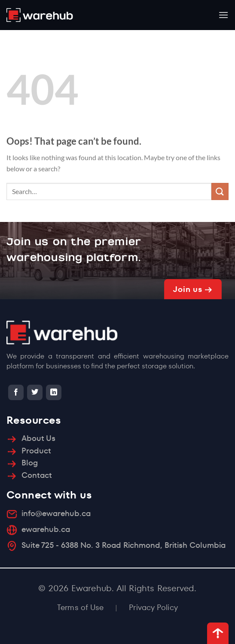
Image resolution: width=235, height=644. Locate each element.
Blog (30, 463)
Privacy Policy (153, 607)
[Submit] (220, 191)
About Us (38, 438)
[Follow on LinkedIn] (54, 392)
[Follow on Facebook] (16, 392)
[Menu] (223, 15)
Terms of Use (80, 607)
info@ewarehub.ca (56, 513)
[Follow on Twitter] (35, 392)
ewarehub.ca (46, 529)
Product (36, 451)
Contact (37, 475)
